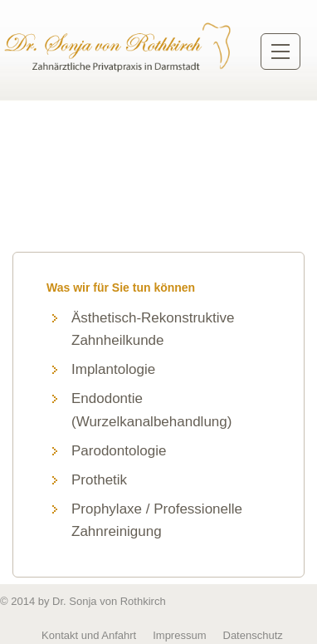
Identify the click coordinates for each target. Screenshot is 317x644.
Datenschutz (253, 635)
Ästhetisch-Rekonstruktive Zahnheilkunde (153, 329)
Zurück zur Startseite (119, 47)
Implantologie (113, 369)
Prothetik (99, 480)
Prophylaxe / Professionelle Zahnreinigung (157, 520)
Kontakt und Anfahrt (89, 635)
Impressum (179, 635)
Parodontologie (119, 451)
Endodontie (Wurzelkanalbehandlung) (151, 410)
